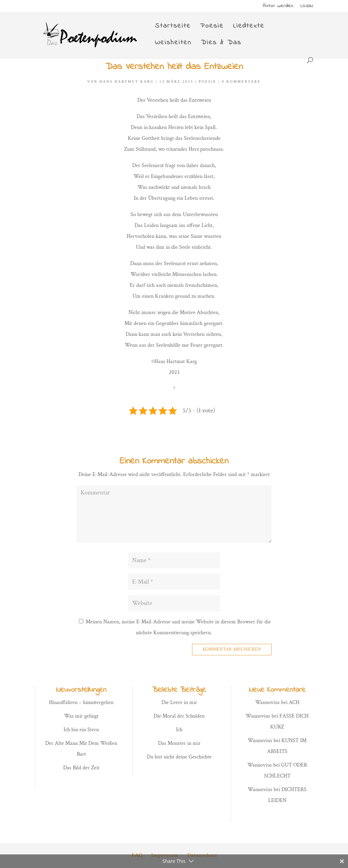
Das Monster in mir (179, 743)
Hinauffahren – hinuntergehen (81, 702)
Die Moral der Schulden (179, 716)
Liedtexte (249, 27)
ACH (294, 702)
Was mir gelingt (81, 716)
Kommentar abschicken (232, 649)
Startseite (173, 27)
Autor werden (278, 7)
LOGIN (307, 7)
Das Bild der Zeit (81, 768)
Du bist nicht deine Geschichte (179, 757)
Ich (179, 730)
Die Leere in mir (179, 702)
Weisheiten (173, 44)
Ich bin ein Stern (81, 730)
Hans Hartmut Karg (127, 81)
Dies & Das (221, 44)
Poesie (212, 27)
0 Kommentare (241, 81)
